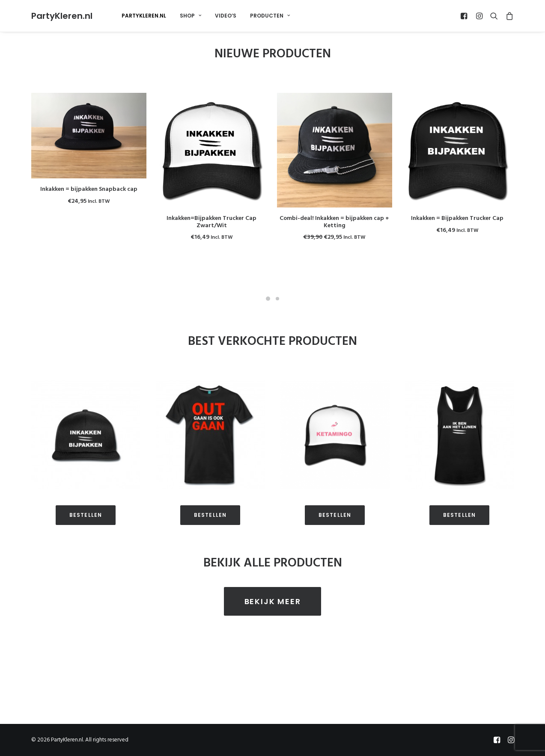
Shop (191, 16)
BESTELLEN (86, 523)
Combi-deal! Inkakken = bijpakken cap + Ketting (334, 222)
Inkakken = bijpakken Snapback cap (89, 189)
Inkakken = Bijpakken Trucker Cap (457, 218)
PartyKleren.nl (144, 16)
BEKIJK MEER (273, 609)
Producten (270, 16)
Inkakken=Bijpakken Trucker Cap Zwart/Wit (211, 222)
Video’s (226, 16)
